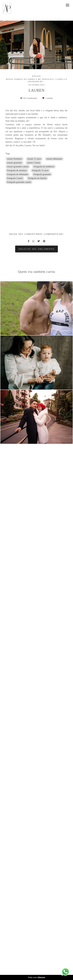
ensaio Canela (34, 163)
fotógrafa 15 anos (40, 170)
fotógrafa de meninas (17, 170)
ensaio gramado (14, 163)
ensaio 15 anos (34, 159)
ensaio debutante (54, 159)
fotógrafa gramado (42, 174)
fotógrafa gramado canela (19, 182)
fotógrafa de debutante (18, 174)
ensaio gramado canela (18, 167)
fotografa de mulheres (44, 167)
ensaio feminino (15, 159)
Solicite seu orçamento (36, 798)
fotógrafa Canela (15, 178)
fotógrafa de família (37, 178)
